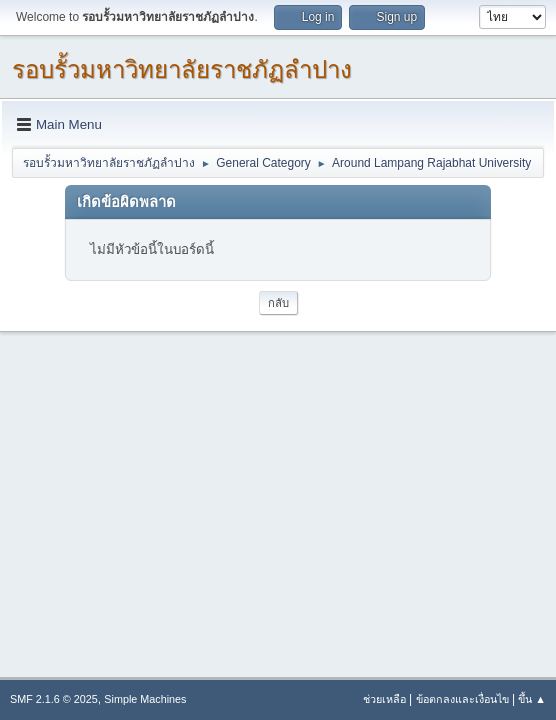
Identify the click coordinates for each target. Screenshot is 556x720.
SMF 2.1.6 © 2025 (54, 699)
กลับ (278, 303)
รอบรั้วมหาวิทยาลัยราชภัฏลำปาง (182, 69)
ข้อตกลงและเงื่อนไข (462, 699)
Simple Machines (145, 699)
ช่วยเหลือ (384, 699)
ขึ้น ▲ (532, 699)
